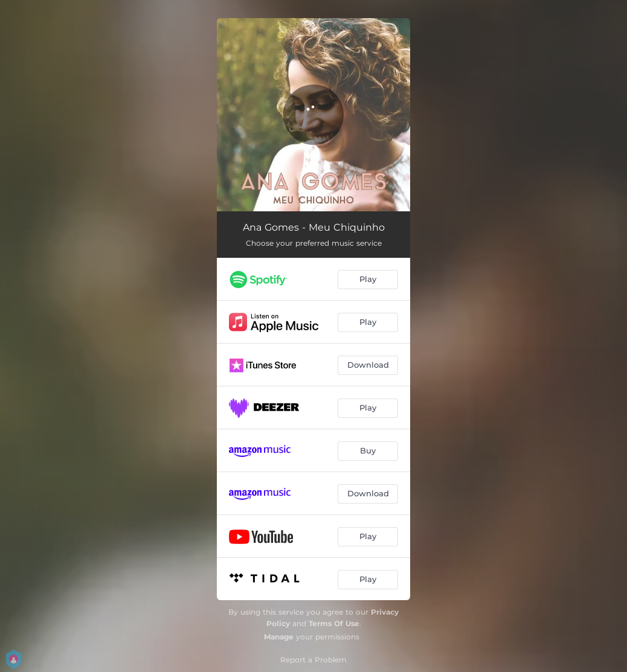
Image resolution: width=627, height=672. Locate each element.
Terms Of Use (334, 623)
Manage (279, 637)
